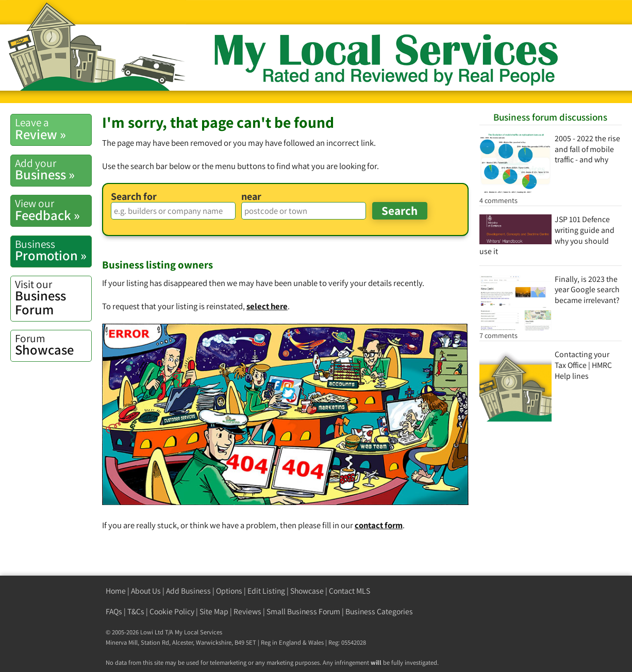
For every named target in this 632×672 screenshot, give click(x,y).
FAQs (114, 611)
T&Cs (136, 611)
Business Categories (379, 611)
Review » (53, 129)
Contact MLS (350, 591)
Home (116, 591)
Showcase (53, 345)
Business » (53, 170)
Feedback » (53, 210)
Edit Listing (266, 591)
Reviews (247, 611)
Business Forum (53, 298)
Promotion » (53, 250)
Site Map (214, 611)
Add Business (188, 591)
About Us (146, 591)
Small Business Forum (303, 611)
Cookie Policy (172, 611)
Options (229, 591)
